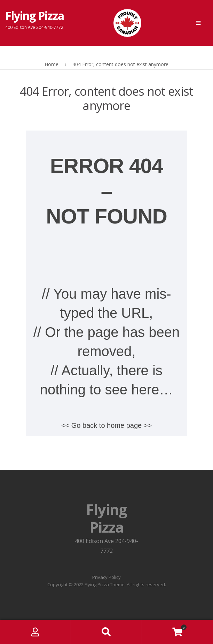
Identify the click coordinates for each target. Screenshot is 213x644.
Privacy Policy (106, 577)
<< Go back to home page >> (106, 425)
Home (52, 64)
